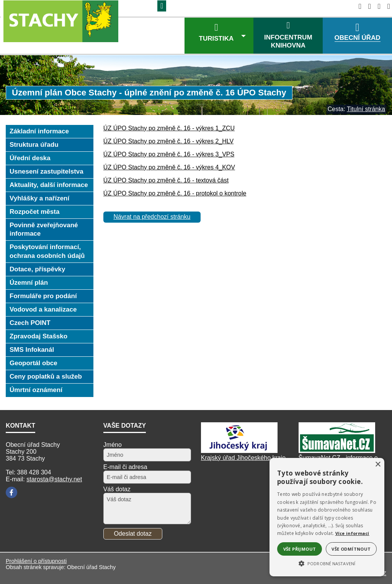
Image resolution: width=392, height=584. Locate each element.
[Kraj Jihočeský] (239, 451)
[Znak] (162, 6)
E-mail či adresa (125, 467)
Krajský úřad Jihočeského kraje (243, 458)
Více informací (352, 533)
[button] (327, 563)
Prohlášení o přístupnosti (36, 561)
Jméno (113, 445)
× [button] (378, 465)
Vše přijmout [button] (300, 549)
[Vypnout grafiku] (367, 6)
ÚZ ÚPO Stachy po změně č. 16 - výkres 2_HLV (168, 141)
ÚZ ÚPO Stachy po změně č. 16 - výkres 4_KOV (169, 167)
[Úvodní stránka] (358, 6)
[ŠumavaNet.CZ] (337, 451)
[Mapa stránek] (377, 6)
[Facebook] (11, 492)
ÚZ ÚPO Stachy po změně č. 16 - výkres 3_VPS (169, 154)
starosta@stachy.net (54, 479)
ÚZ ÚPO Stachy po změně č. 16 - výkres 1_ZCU (169, 128)
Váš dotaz (117, 489)
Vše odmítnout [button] (351, 549)
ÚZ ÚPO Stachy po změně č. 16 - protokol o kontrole (175, 193)
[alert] (327, 517)
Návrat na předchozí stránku (152, 217)
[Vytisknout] (386, 6)
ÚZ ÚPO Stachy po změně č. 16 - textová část (166, 180)
